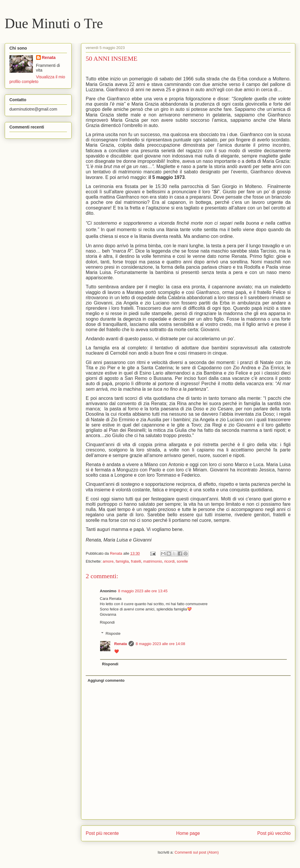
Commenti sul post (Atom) (197, 852)
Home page (188, 833)
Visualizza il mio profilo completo (37, 79)
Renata (120, 644)
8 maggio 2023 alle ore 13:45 (143, 591)
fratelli (136, 561)
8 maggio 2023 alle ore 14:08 (160, 644)
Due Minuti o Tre (54, 23)
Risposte (113, 633)
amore (108, 561)
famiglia (122, 561)
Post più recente (102, 833)
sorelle (182, 561)
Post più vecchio (274, 833)
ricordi (169, 561)
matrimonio (153, 561)
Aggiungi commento (106, 680)
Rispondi (107, 622)
